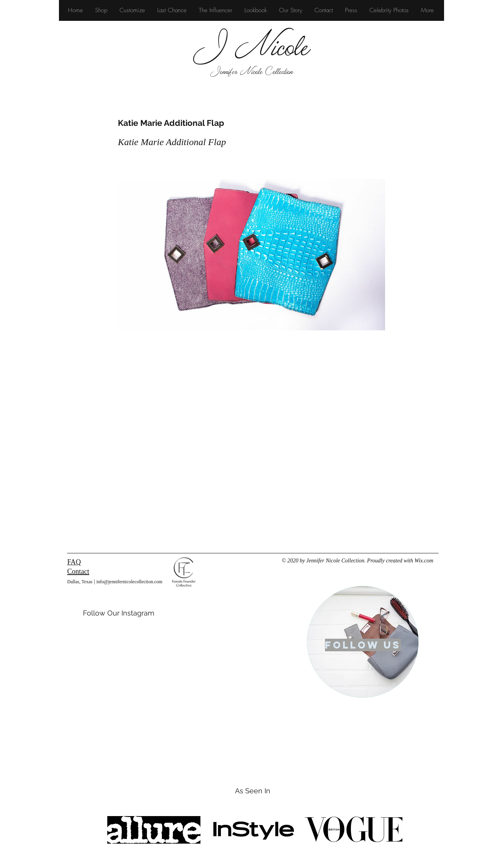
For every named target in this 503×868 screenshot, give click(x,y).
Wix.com (424, 561)
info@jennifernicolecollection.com (129, 582)
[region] (363, 642)
